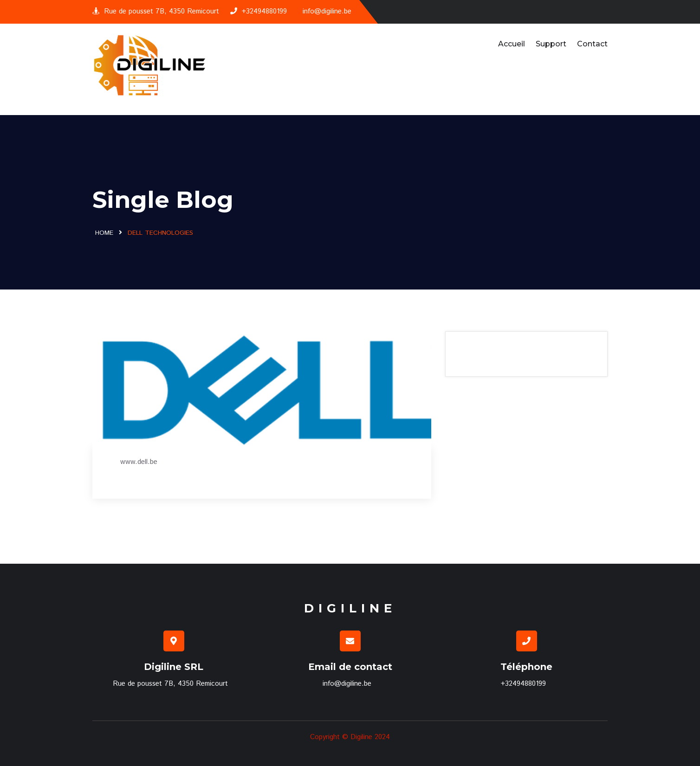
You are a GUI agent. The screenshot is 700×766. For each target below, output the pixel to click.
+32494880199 (259, 11)
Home (104, 233)
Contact (592, 44)
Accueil (512, 44)
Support (551, 44)
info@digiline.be (327, 11)
